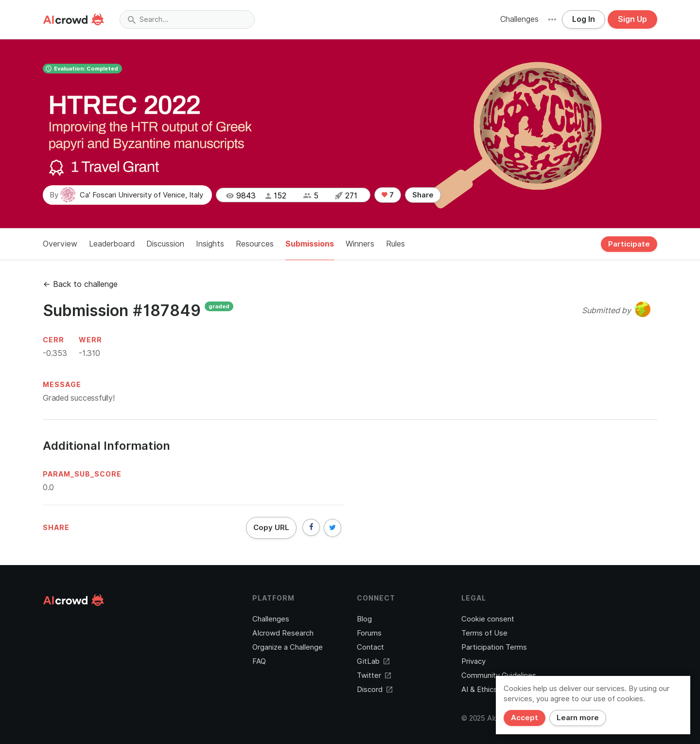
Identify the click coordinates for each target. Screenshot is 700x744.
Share (423, 195)
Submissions (310, 244)
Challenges (519, 19)
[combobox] (187, 19)
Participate (629, 244)
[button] (552, 19)
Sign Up (632, 19)
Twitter (374, 675)
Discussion (165, 244)
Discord (375, 690)
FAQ (259, 661)
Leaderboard (112, 244)
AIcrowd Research (283, 633)
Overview (60, 244)
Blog (364, 619)
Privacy (473, 661)
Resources (255, 244)
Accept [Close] (525, 718)
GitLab (373, 661)
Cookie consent (488, 619)
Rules (395, 244)
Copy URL (271, 528)
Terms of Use (484, 633)
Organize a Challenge (288, 647)
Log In (584, 19)
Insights (210, 244)
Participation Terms (494, 647)
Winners (360, 244)
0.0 (48, 487)
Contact (370, 647)
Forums (369, 633)
